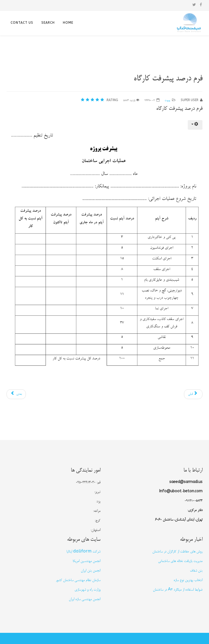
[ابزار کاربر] (195, 125)
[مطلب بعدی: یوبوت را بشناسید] (16, 394)
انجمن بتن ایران (91, 571)
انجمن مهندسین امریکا (87, 561)
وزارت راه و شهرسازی (87, 590)
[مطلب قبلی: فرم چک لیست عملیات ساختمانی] (193, 394)
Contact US (22, 23)
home (68, 23)
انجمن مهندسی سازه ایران (85, 599)
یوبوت (167, 101)
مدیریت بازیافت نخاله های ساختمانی (180, 561)
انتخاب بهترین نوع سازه (188, 580)
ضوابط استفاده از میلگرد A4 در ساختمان (178, 590)
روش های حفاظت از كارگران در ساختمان (177, 552)
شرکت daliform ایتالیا (83, 552)
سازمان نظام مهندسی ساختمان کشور (78, 580)
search (48, 23)
